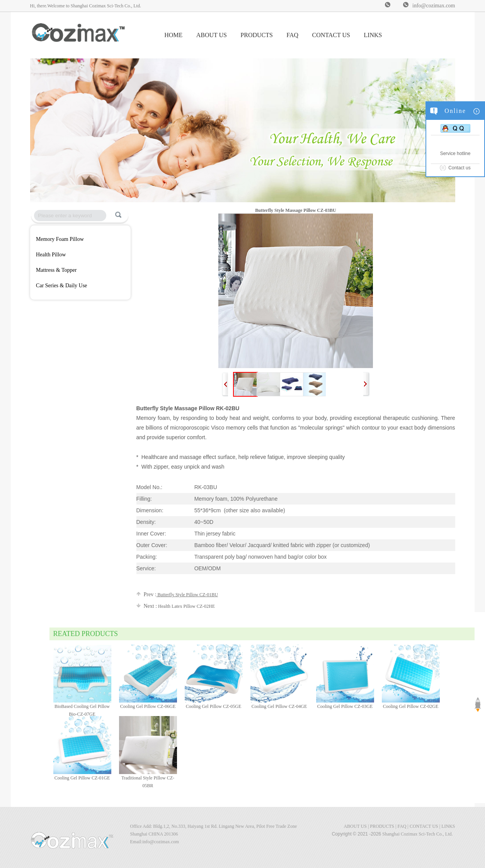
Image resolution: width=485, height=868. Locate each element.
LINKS (373, 35)
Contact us (459, 168)
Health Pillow (51, 255)
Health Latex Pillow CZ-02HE (176, 606)
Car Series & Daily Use (61, 286)
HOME (173, 35)
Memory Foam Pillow (60, 239)
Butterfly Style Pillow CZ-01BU (177, 595)
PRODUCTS (257, 35)
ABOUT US (212, 35)
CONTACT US (331, 35)
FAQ (292, 35)
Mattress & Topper (56, 270)
